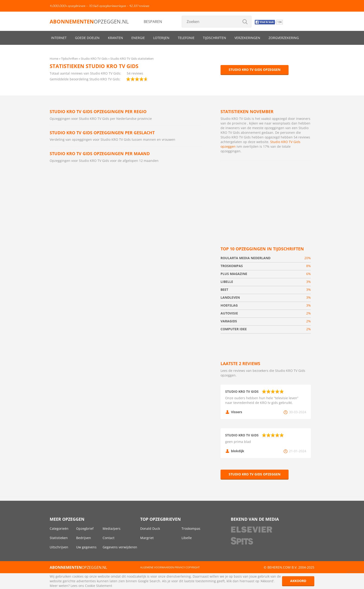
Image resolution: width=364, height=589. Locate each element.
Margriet (147, 538)
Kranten (115, 38)
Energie (138, 38)
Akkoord (298, 581)
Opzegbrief (85, 528)
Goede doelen (87, 38)
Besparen (153, 22)
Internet (59, 38)
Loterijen (161, 38)
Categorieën (59, 528)
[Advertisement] (266, 198)
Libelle (187, 538)
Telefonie (186, 38)
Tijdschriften (214, 38)
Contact (109, 538)
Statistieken (59, 538)
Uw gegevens (86, 547)
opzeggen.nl (89, 21)
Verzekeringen (247, 38)
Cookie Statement (99, 586)
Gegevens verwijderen (120, 547)
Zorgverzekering (284, 38)
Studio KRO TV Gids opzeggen (255, 70)
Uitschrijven (59, 547)
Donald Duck (150, 528)
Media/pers (112, 528)
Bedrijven (84, 538)
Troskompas (191, 528)
